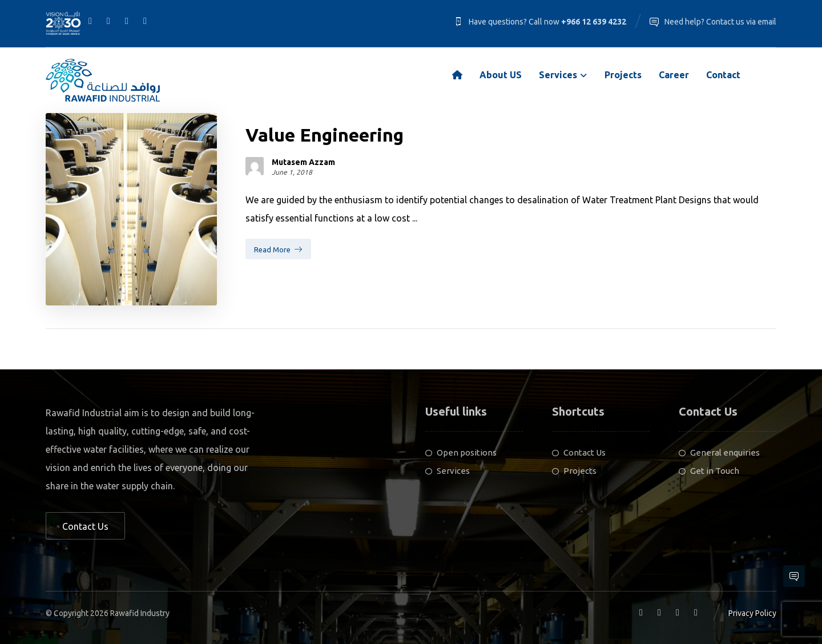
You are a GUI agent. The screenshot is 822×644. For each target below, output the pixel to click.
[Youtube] (145, 21)
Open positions (461, 452)
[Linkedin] (108, 21)
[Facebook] (90, 21)
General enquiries (719, 452)
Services (448, 471)
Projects (574, 471)
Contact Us (579, 452)
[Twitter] (127, 21)
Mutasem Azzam (303, 162)
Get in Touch (709, 471)
